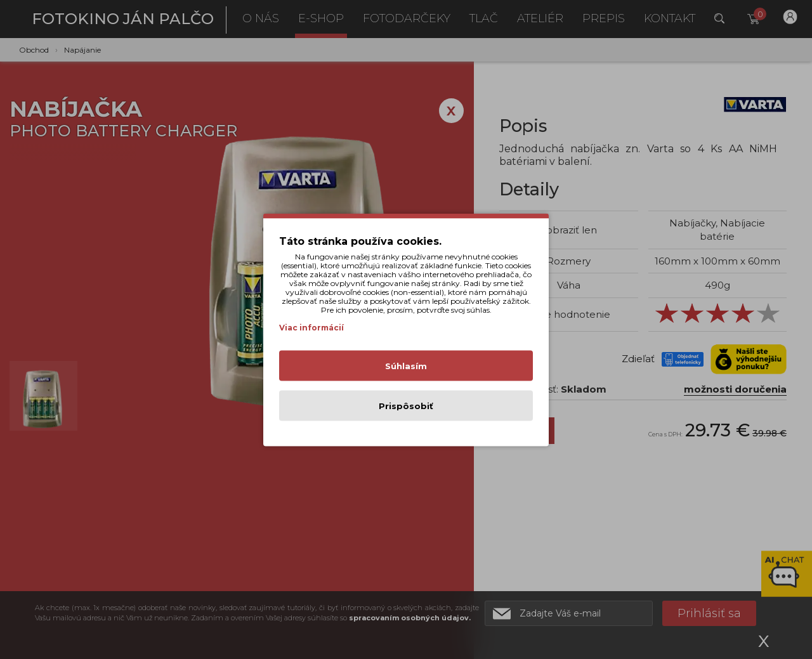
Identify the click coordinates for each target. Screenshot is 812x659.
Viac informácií (311, 327)
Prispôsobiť (406, 405)
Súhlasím (406, 365)
